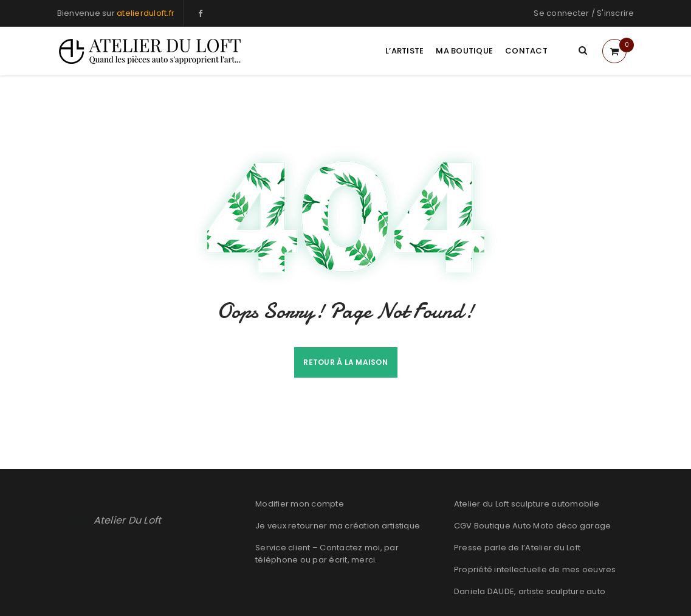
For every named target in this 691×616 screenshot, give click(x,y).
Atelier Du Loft (128, 520)
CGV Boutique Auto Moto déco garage (533, 526)
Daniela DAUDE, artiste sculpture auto (530, 591)
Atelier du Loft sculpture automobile (527, 504)
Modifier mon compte (300, 504)
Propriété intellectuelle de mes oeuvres (535, 569)
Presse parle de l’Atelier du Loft (517, 548)
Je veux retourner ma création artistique (338, 526)
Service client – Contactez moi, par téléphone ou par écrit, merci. (327, 554)
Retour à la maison (345, 362)
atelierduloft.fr (146, 13)
